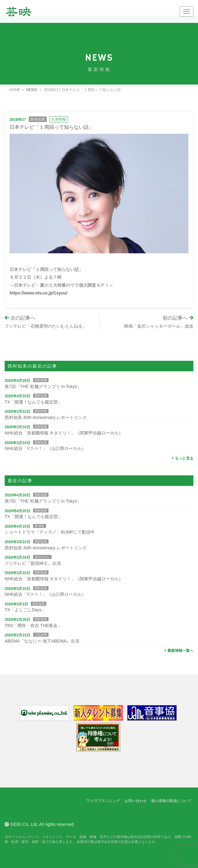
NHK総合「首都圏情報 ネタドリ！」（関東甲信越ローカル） (64, 433)
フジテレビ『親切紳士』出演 (33, 563)
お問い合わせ (136, 801)
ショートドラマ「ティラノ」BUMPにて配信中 (50, 532)
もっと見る (182, 458)
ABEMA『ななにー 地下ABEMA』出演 (42, 641)
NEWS (32, 90)
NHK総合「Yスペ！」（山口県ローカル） (45, 448)
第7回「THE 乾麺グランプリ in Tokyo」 (43, 386)
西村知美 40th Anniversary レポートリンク (46, 417)
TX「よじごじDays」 (25, 610)
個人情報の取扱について (171, 801)
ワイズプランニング (103, 801)
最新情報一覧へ (178, 651)
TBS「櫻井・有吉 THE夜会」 (33, 626)
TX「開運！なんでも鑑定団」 (33, 402)
